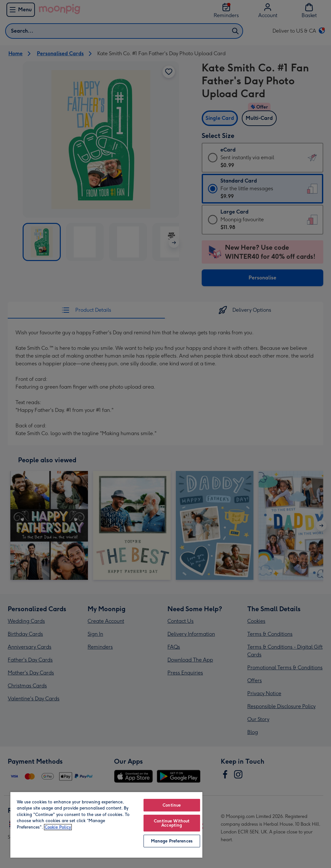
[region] (106, 825)
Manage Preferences (172, 841)
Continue (172, 805)
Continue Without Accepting (172, 823)
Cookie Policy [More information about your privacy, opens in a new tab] (58, 827)
